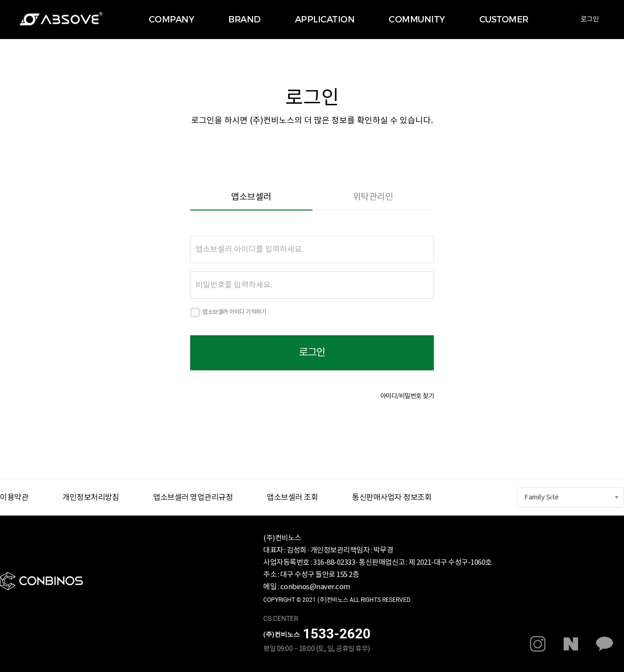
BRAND (244, 19)
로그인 (590, 19)
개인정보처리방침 (91, 498)
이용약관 (14, 498)
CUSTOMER (504, 19)
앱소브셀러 (251, 197)
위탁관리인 (373, 197)
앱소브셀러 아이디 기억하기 (234, 312)
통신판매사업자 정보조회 (392, 498)
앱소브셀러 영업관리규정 (193, 498)
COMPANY (172, 19)
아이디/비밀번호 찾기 (407, 396)
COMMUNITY (417, 19)
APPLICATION (325, 19)
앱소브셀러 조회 (292, 498)
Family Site (542, 497)
